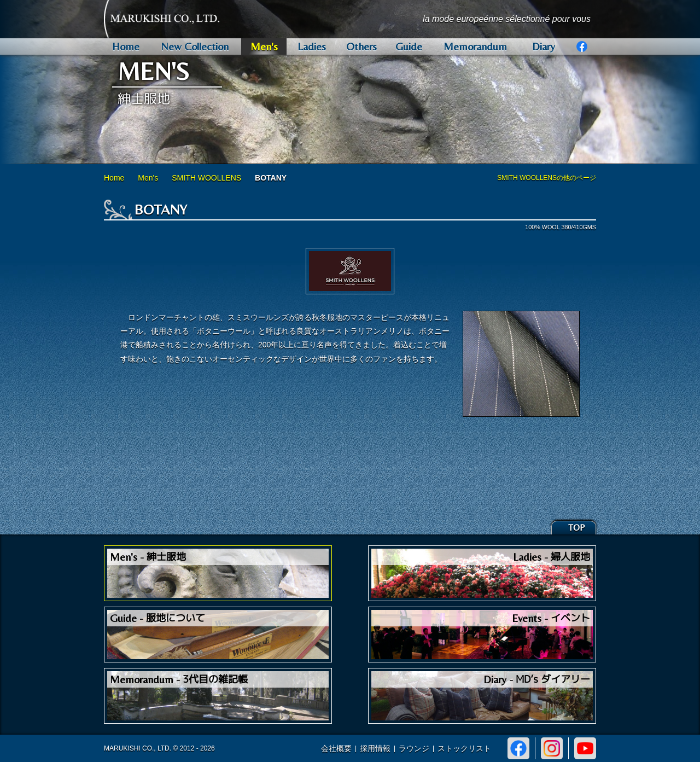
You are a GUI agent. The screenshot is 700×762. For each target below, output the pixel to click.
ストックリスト (464, 748)
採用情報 (375, 748)
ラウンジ (414, 748)
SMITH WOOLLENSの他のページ (547, 178)
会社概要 (336, 748)
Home (114, 178)
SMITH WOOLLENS (206, 178)
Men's (148, 178)
